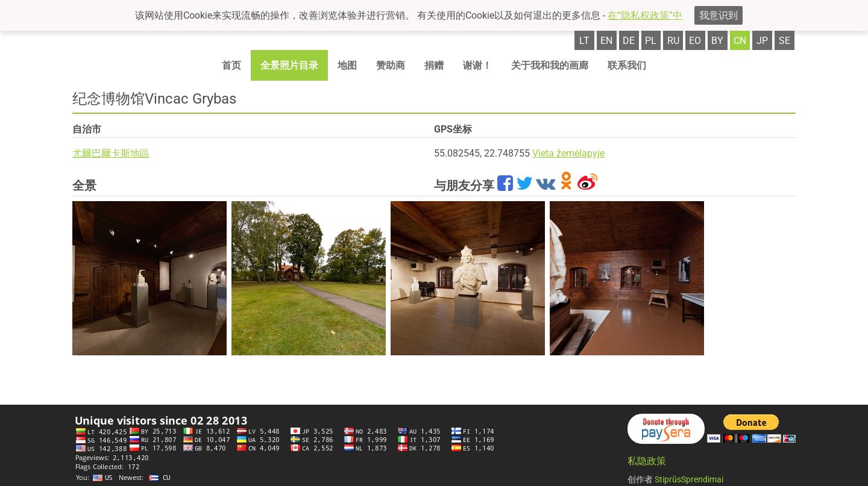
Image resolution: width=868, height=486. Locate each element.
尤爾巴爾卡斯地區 (111, 153)
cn (740, 41)
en (606, 41)
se (785, 41)
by (717, 41)
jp (762, 41)
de (629, 41)
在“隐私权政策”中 (645, 15)
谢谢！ (477, 65)
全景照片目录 (289, 65)
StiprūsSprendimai (689, 479)
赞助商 (391, 65)
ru (673, 41)
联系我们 (627, 65)
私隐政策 (647, 461)
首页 (231, 65)
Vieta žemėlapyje (568, 153)
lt (584, 41)
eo (695, 41)
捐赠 (434, 65)
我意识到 (719, 15)
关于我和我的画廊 (550, 65)
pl (651, 41)
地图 (347, 65)
